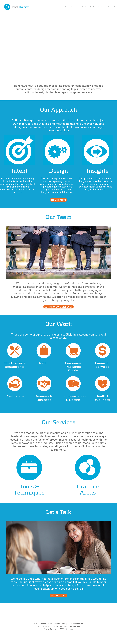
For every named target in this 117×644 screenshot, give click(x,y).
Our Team (85, 7)
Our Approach (76, 7)
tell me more (58, 206)
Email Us (69, 635)
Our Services (102, 7)
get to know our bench (58, 313)
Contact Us (112, 7)
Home (67, 7)
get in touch (58, 601)
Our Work (93, 7)
